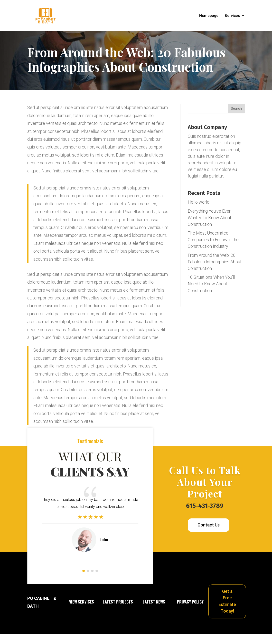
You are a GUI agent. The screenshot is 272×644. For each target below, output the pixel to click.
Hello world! (199, 202)
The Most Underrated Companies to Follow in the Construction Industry (213, 240)
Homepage (209, 16)
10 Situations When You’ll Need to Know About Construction (211, 284)
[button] (84, 571)
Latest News (154, 602)
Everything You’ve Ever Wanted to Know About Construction (210, 218)
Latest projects (118, 602)
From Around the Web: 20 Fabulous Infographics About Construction (215, 262)
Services (232, 16)
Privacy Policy (190, 602)
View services (82, 602)
